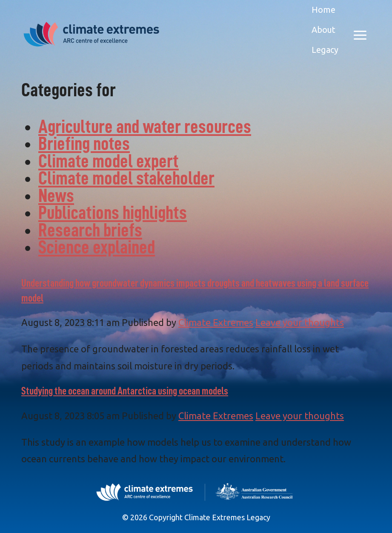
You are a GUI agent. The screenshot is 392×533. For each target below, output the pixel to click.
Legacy (325, 50)
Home (323, 10)
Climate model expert (109, 161)
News (56, 196)
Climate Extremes (216, 322)
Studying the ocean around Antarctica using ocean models (125, 391)
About (323, 30)
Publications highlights (113, 213)
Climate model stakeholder (126, 178)
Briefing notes (84, 144)
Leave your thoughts (300, 322)
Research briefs (90, 230)
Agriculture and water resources (145, 127)
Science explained (97, 247)
